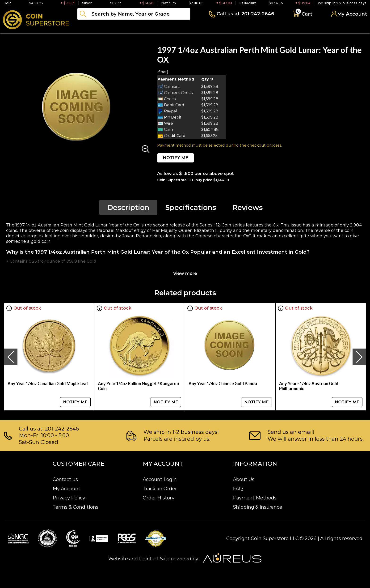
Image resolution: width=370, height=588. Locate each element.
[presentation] (11, 357)
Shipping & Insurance (258, 507)
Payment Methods (255, 498)
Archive (210, 27)
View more (185, 273)
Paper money (171, 27)
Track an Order (160, 489)
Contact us (65, 479)
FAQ (238, 489)
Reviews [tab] (248, 207)
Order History (159, 498)
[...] (134, 14)
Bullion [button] (87, 27)
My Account (67, 489)
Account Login (160, 479)
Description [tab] (128, 207)
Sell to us (354, 27)
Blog (238, 27)
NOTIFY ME (176, 158)
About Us (244, 479)
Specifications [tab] (191, 207)
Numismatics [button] (125, 27)
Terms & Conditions (76, 507)
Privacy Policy (69, 498)
